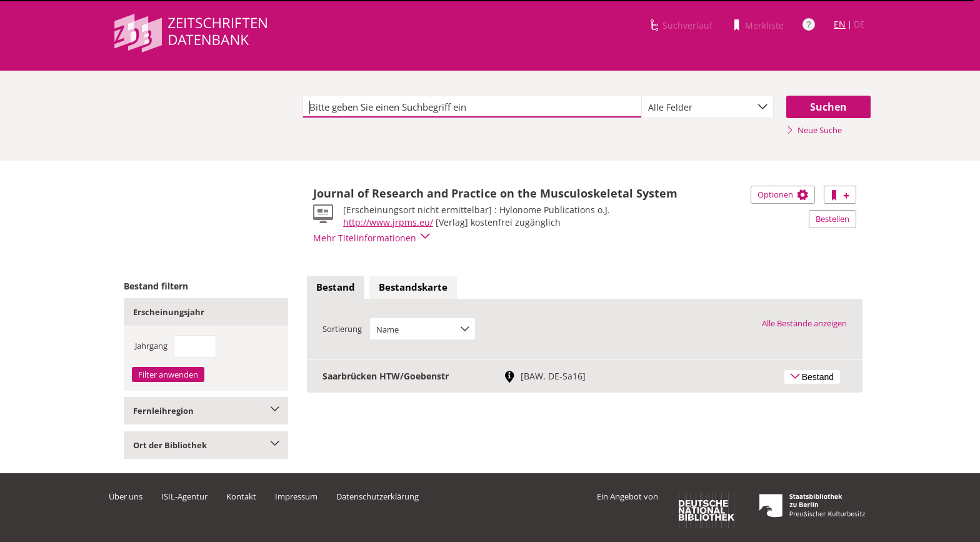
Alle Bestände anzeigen (804, 323)
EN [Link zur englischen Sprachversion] (840, 24)
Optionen (783, 194)
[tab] (336, 288)
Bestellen (832, 219)
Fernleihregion (206, 411)
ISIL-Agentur (184, 496)
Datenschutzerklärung (377, 496)
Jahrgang (151, 346)
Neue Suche (814, 130)
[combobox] (707, 107)
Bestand (336, 287)
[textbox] (472, 107)
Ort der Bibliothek (206, 445)
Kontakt (241, 496)
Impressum (296, 496)
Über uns (126, 496)
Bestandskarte (413, 287)
